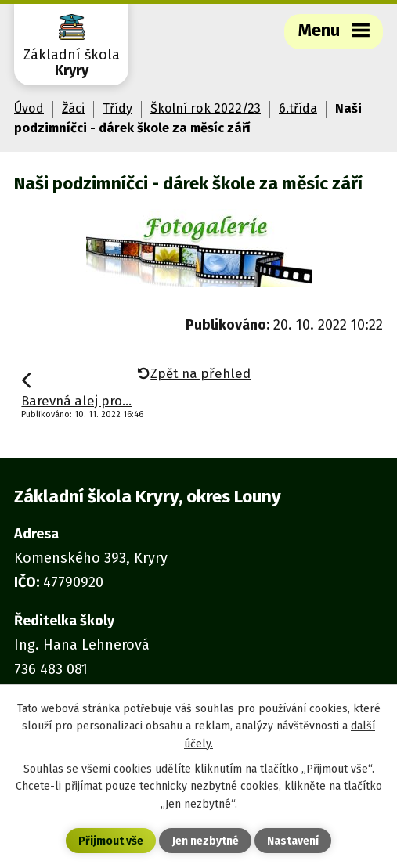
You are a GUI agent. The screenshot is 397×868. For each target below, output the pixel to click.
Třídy (117, 108)
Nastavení (293, 841)
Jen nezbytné (206, 841)
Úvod (29, 108)
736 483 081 (51, 669)
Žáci (73, 108)
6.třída (298, 108)
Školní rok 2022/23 (206, 108)
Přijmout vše (111, 841)
